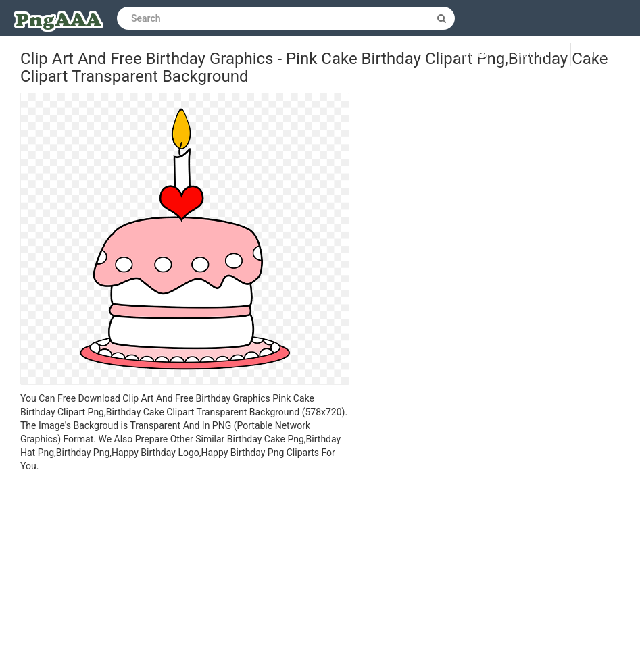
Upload (606, 55)
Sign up (532, 55)
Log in (473, 55)
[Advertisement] (185, 574)
